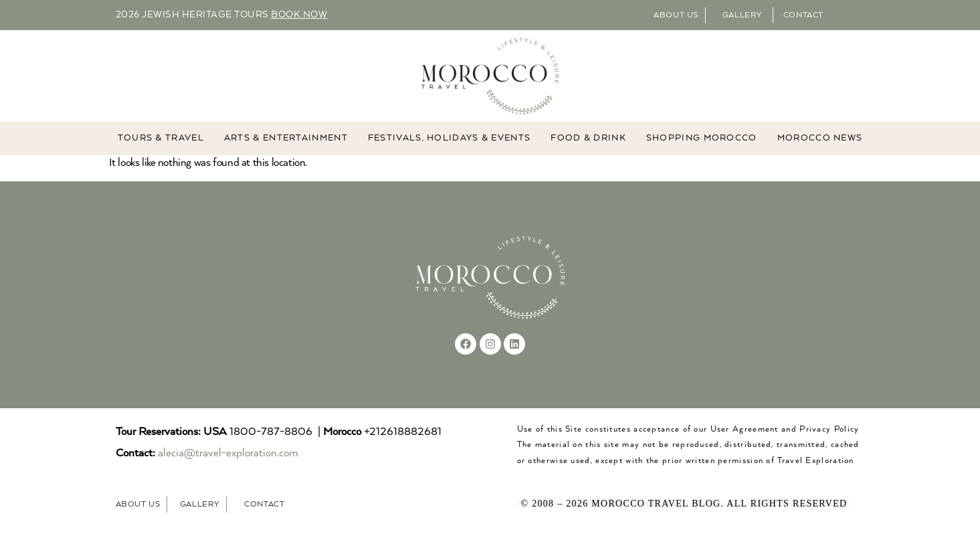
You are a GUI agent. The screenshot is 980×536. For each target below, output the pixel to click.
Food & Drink (588, 139)
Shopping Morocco (702, 139)
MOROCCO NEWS (820, 139)
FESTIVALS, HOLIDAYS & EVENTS (449, 139)
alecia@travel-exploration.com (228, 454)
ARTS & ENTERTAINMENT (286, 139)
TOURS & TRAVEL (161, 139)
